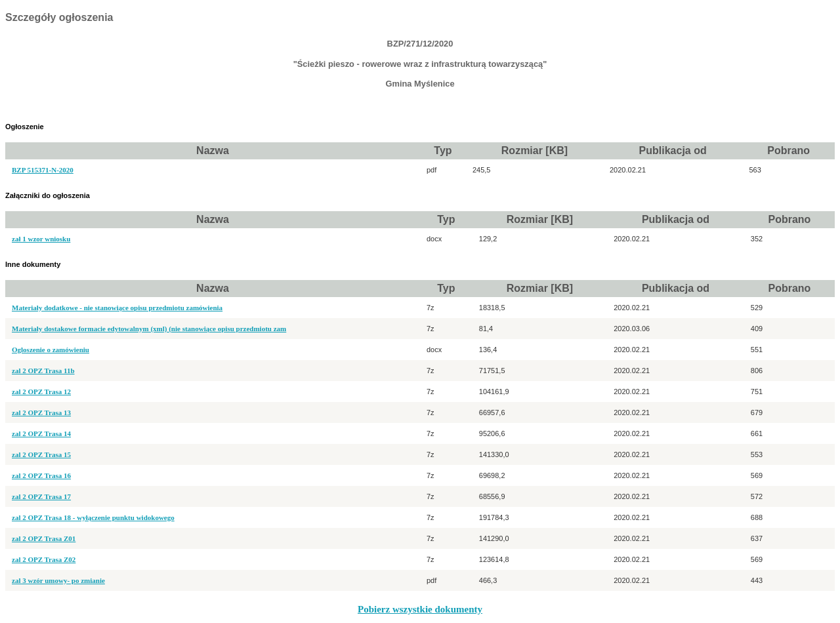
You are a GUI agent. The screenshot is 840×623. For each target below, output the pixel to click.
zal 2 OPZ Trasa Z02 (44, 559)
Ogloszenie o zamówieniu (51, 350)
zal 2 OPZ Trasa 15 (41, 454)
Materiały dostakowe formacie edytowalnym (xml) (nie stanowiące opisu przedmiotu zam (149, 329)
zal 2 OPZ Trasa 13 (41, 412)
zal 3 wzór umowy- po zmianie (58, 580)
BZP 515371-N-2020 (43, 170)
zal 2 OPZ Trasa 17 (41, 496)
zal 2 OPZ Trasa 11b (43, 371)
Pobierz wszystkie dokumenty (420, 609)
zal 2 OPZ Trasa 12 (41, 392)
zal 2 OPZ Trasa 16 (41, 475)
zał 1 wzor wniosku (41, 239)
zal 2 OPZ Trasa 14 (41, 433)
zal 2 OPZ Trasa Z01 (44, 538)
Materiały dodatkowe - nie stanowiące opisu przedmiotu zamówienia (117, 308)
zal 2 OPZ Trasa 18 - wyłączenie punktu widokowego (93, 517)
